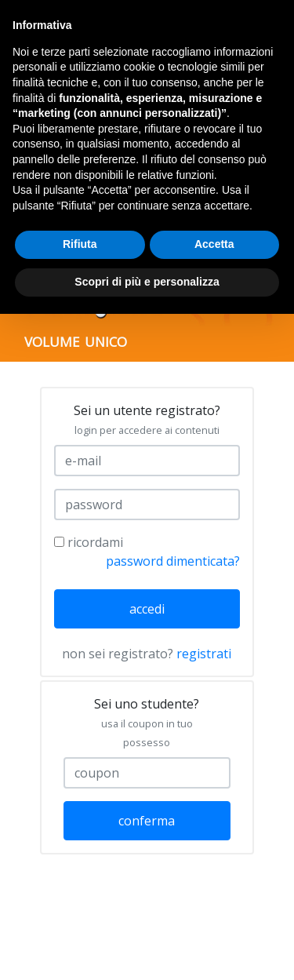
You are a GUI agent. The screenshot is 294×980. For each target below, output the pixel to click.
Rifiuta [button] (80, 244)
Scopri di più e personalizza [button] (147, 282)
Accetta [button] (214, 244)
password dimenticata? (173, 561)
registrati (204, 654)
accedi (147, 609)
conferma (147, 821)
